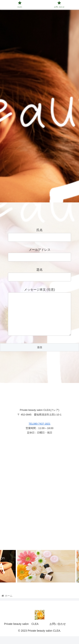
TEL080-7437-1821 (39, 431)
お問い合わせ (58, 632)
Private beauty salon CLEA (21, 632)
